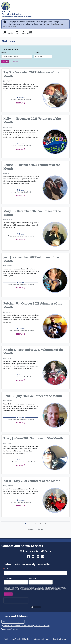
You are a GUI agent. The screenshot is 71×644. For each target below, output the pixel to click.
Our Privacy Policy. (57, 590)
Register (8, 594)
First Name (8, 578)
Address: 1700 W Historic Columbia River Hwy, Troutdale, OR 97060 (27, 626)
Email (6, 569)
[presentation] (16, 600)
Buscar (4, 53)
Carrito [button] (23, 34)
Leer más (20, 103)
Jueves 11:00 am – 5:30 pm (13, 622)
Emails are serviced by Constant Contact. (43, 590)
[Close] (67, 22)
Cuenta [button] (17, 34)
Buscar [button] (11, 34)
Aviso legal (46, 639)
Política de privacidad (59, 639)
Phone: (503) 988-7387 (11, 629)
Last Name (32, 578)
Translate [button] (30, 34)
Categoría (37, 53)
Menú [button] (5, 34)
